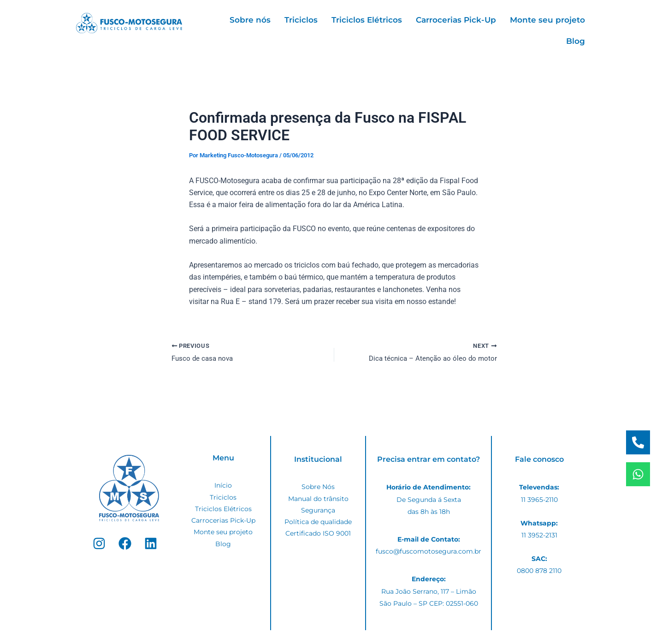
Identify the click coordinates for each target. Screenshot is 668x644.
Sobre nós (250, 20)
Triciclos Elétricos (367, 20)
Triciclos (301, 20)
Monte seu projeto (547, 20)
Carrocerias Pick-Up (456, 20)
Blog (576, 41)
